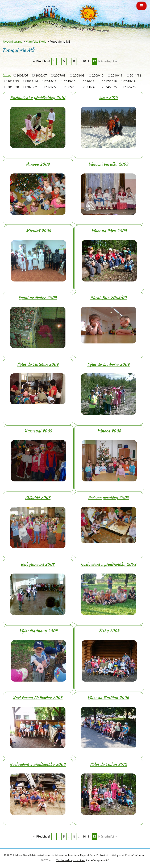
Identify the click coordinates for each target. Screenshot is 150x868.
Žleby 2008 (109, 631)
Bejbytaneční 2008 (38, 564)
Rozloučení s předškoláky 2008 (109, 564)
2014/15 (51, 81)
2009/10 (98, 75)
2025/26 (130, 87)
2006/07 (41, 75)
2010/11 (117, 75)
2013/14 (32, 81)
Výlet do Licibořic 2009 (109, 364)
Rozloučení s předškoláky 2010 (38, 98)
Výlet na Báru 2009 (109, 231)
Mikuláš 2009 (39, 231)
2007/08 (60, 75)
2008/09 (79, 75)
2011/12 (135, 75)
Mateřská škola (36, 41)
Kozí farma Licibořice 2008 (38, 698)
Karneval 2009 (39, 431)
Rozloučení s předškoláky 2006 (38, 764)
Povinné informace (136, 855)
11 (89, 61)
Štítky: (7, 75)
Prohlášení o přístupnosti (110, 855)
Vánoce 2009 (38, 164)
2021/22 (51, 87)
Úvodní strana (13, 41)
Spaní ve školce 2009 (38, 298)
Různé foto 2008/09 (109, 298)
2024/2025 (109, 87)
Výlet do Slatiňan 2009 (38, 364)
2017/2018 (109, 81)
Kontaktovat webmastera (65, 855)
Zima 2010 (109, 98)
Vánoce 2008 (109, 431)
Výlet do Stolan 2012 (109, 764)
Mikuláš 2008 (38, 498)
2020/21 (32, 87)
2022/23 (70, 87)
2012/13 (13, 81)
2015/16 (70, 81)
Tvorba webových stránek (71, 860)
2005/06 (22, 75)
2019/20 (13, 87)
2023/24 (89, 87)
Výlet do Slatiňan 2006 (109, 698)
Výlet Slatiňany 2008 (39, 631)
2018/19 (130, 81)
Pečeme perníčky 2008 (109, 498)
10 (84, 61)
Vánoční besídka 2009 (109, 164)
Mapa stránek (88, 855)
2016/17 (89, 81)
